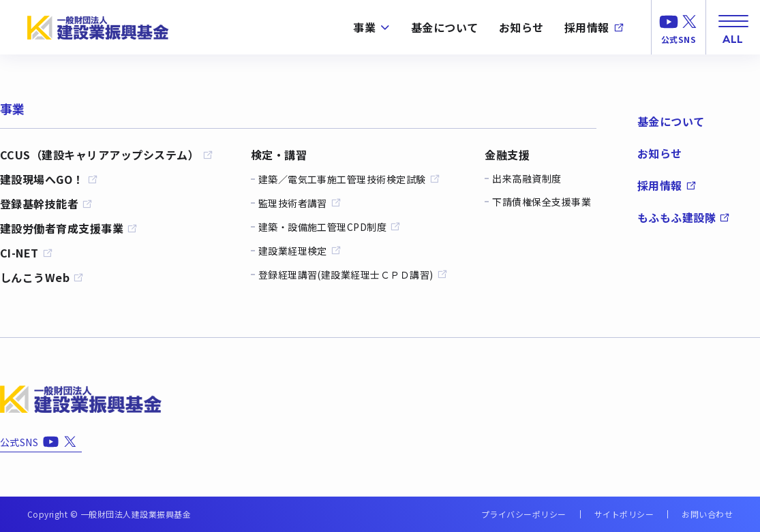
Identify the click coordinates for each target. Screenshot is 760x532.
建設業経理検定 (300, 250)
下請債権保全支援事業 (542, 202)
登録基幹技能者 (46, 204)
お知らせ (521, 27)
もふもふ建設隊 (684, 217)
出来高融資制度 (527, 178)
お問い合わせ (707, 514)
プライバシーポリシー (524, 514)
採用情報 (594, 27)
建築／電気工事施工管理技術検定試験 (349, 179)
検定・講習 (279, 155)
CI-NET (26, 253)
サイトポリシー (624, 514)
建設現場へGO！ (49, 179)
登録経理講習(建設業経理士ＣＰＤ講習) (353, 274)
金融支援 (507, 155)
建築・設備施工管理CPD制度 (330, 226)
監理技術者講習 (300, 203)
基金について (445, 27)
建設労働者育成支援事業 (69, 228)
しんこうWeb (42, 277)
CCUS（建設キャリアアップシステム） (107, 155)
